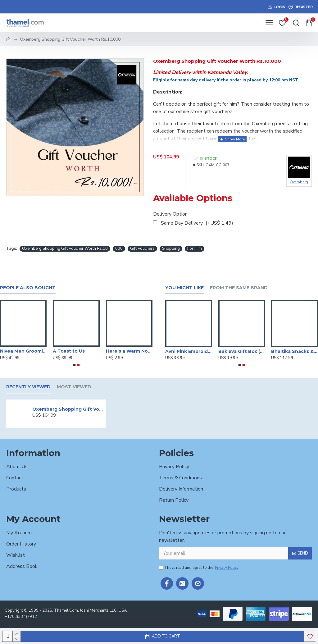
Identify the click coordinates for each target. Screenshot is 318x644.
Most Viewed (74, 387)
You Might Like (184, 288)
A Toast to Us (69, 351)
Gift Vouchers (142, 249)
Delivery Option (170, 214)
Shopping (171, 249)
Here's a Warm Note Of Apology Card (129, 351)
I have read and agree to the (199, 568)
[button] (74, 365)
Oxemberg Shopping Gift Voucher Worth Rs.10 (65, 249)
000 (119, 249)
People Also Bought (28, 288)
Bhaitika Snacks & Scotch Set (295, 351)
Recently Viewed (28, 387)
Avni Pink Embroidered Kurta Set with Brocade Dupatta (189, 351)
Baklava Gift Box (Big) (242, 351)
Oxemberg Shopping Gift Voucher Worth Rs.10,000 (68, 409)
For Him (195, 249)
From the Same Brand (239, 288)
